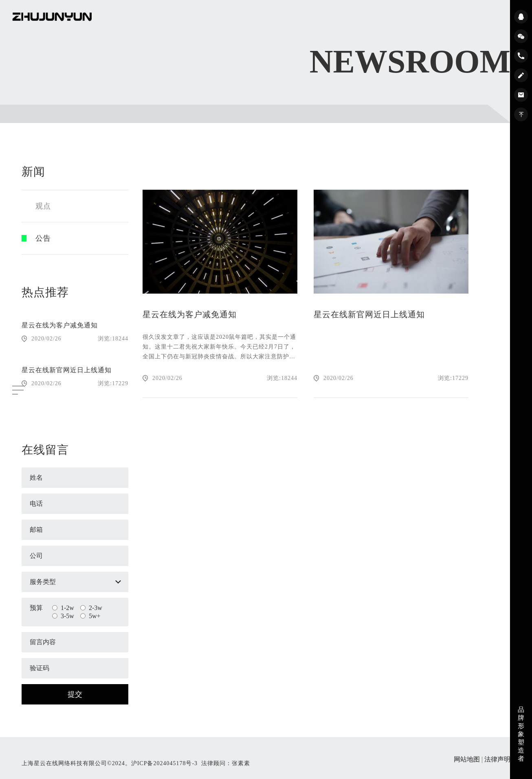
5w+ (90, 616)
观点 (43, 206)
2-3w (91, 608)
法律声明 (497, 759)
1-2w (63, 608)
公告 (43, 238)
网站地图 (467, 759)
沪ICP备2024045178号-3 (164, 763)
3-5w (63, 616)
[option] (75, 350)
